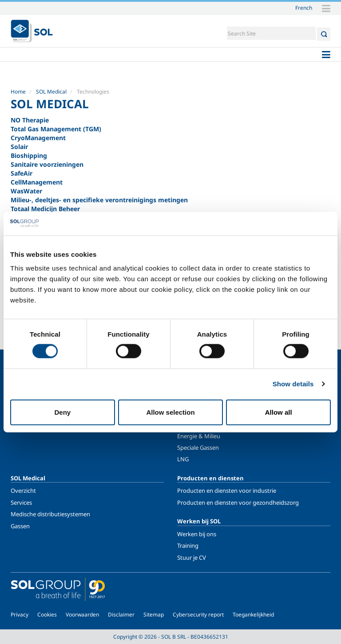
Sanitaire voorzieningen (47, 164)
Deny (62, 412)
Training (188, 546)
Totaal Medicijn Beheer (45, 209)
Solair (19, 147)
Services (21, 503)
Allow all (279, 412)
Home (18, 92)
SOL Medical (51, 92)
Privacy (20, 615)
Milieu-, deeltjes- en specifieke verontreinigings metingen (99, 200)
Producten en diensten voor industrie (227, 491)
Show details (293, 384)
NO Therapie (30, 120)
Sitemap (154, 615)
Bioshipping (29, 155)
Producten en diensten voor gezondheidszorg (238, 503)
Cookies (47, 615)
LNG (183, 459)
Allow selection (170, 412)
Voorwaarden (82, 615)
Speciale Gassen (198, 448)
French (304, 8)
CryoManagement (38, 138)
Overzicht (23, 491)
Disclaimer (121, 615)
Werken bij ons (197, 534)
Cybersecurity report (198, 615)
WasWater (26, 191)
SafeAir (22, 173)
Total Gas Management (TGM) (56, 129)
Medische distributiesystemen (50, 514)
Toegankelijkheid (253, 615)
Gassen (20, 526)
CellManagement (37, 182)
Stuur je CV (192, 558)
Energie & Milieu (199, 436)
